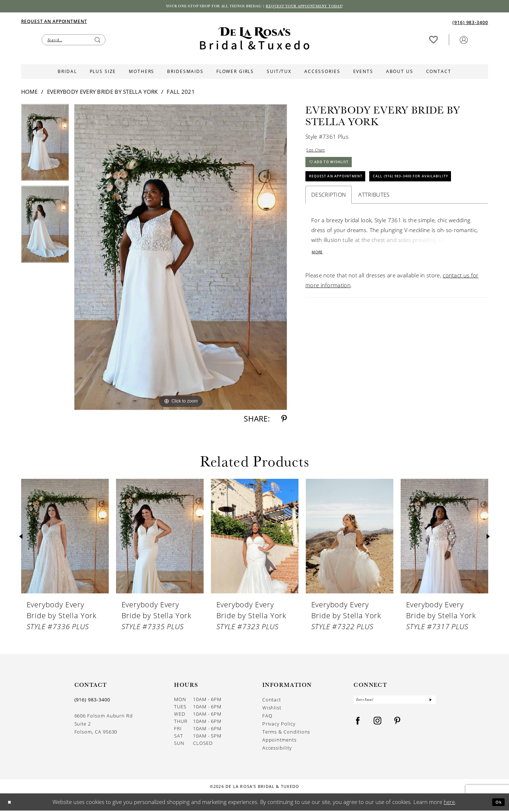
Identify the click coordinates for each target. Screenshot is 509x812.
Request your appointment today (322, 7)
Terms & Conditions (286, 733)
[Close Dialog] (11, 803)
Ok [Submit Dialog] (496, 803)
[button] (464, 41)
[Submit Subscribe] (430, 703)
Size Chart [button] (319, 153)
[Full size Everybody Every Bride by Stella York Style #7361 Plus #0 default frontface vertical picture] (181, 259)
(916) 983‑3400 (92, 701)
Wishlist (272, 709)
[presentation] (65, 538)
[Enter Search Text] (74, 41)
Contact (272, 701)
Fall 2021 (181, 93)
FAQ (267, 717)
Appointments (279, 741)
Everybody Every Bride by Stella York (103, 93)
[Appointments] (54, 22)
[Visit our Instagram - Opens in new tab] (378, 726)
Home (30, 93)
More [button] (320, 286)
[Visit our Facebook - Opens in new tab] (358, 726)
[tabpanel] (45, 147)
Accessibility (277, 749)
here (449, 803)
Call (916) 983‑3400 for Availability (361, 207)
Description (329, 227)
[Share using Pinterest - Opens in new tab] (284, 421)
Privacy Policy (279, 725)
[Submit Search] (97, 41)
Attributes (374, 227)
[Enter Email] (395, 703)
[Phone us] (470, 24)
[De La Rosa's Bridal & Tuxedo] (255, 40)
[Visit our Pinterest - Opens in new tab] (397, 726)
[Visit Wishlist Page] (433, 41)
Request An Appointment (346, 188)
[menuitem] (138, 23)
